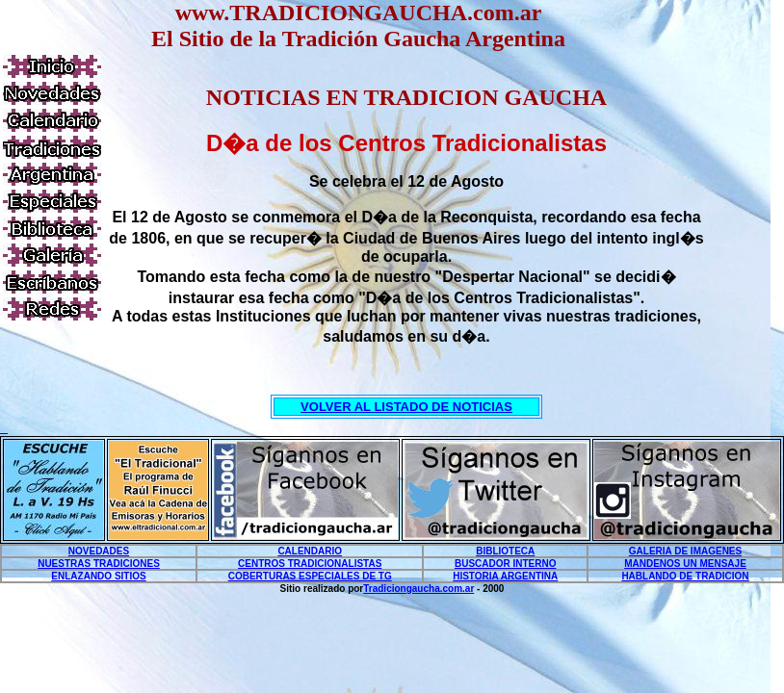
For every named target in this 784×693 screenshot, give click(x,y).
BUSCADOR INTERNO (506, 564)
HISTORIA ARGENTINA (505, 576)
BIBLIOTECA (505, 551)
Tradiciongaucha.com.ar (418, 589)
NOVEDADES (99, 551)
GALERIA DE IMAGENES (685, 551)
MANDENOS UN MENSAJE (685, 564)
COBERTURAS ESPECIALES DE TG (310, 576)
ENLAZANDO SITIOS (98, 576)
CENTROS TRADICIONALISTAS (310, 564)
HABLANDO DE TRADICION (685, 576)
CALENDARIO (310, 551)
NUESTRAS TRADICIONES (99, 564)
